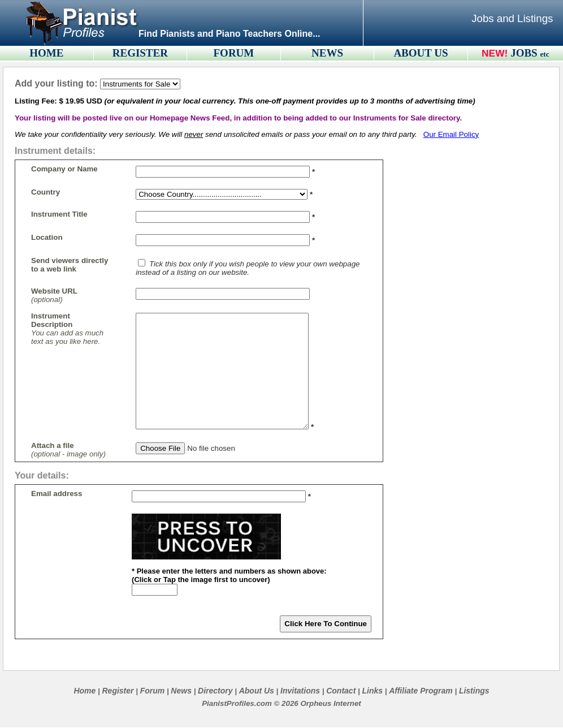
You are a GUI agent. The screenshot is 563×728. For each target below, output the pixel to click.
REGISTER (140, 53)
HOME (46, 53)
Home (85, 691)
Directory (215, 691)
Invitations (300, 691)
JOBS (530, 53)
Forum (153, 691)
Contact (341, 691)
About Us (257, 691)
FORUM (234, 53)
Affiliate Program (421, 691)
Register (118, 691)
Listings (474, 691)
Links (372, 691)
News (181, 691)
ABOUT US (421, 53)
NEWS (327, 53)
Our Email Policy (451, 134)
